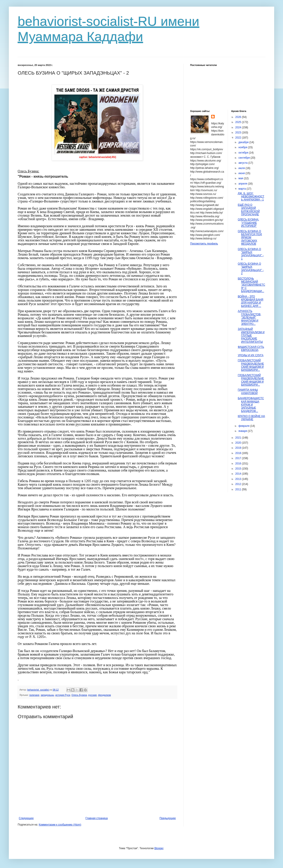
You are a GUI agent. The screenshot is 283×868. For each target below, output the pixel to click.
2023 (239, 133)
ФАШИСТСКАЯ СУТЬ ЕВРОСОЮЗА (251, 348)
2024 (239, 127)
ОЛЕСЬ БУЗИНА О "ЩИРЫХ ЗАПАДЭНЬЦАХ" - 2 (251, 268)
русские (93, 695)
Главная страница (97, 818)
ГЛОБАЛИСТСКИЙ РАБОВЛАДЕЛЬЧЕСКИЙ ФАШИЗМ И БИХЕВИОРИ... (251, 365)
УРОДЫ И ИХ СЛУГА (250, 355)
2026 (239, 117)
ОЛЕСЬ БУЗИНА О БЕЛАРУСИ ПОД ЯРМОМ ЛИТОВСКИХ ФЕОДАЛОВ (250, 238)
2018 (239, 453)
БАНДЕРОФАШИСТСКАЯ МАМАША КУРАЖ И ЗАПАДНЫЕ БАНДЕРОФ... (251, 405)
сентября (244, 158)
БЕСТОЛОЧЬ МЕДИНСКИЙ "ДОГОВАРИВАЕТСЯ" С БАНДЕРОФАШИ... (251, 285)
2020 (239, 443)
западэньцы (47, 695)
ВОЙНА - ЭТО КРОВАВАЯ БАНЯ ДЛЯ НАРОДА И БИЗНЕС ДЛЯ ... (250, 301)
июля (242, 168)
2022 (239, 138)
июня (242, 173)
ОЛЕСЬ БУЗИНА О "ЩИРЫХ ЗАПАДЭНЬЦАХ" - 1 (251, 254)
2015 (239, 469)
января (243, 431)
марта (242, 189)
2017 (239, 458)
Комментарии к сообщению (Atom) (60, 825)
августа (243, 163)
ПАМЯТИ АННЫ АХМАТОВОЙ (248, 391)
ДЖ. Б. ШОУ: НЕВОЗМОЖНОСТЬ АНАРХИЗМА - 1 (251, 197)
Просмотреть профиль (204, 244)
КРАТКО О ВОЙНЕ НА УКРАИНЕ (251, 418)
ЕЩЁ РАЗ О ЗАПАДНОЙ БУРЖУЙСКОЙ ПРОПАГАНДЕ (249, 210)
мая (241, 178)
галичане (34, 695)
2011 (239, 489)
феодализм (105, 695)
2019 (239, 448)
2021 (239, 438)
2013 (239, 479)
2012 (239, 484)
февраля (244, 426)
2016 (239, 464)
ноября (243, 147)
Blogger (159, 848)
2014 (239, 474)
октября (244, 153)
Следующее (26, 818)
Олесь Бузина (79, 695)
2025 (239, 122)
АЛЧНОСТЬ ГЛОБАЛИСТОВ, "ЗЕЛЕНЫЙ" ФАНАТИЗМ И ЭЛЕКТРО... (249, 318)
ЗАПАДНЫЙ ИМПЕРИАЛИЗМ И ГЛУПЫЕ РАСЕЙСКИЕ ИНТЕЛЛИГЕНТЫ (251, 335)
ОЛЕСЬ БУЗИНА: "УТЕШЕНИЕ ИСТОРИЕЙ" (248, 223)
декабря (244, 142)
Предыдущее (168, 818)
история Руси (63, 695)
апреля (243, 184)
